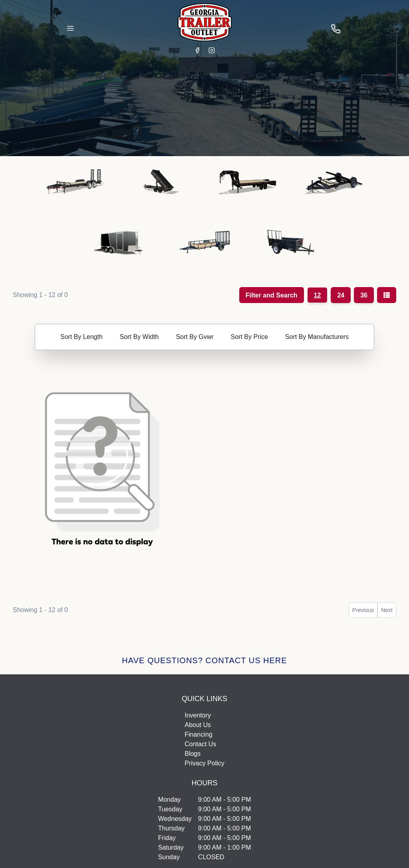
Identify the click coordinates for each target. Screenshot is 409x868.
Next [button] (387, 610)
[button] (75, 185)
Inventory (198, 715)
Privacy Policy (204, 763)
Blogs (193, 754)
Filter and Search (272, 295)
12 (318, 295)
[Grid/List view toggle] (387, 295)
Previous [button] (363, 610)
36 (364, 295)
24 (341, 295)
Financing (198, 734)
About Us (198, 725)
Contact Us (200, 744)
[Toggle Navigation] (70, 28)
